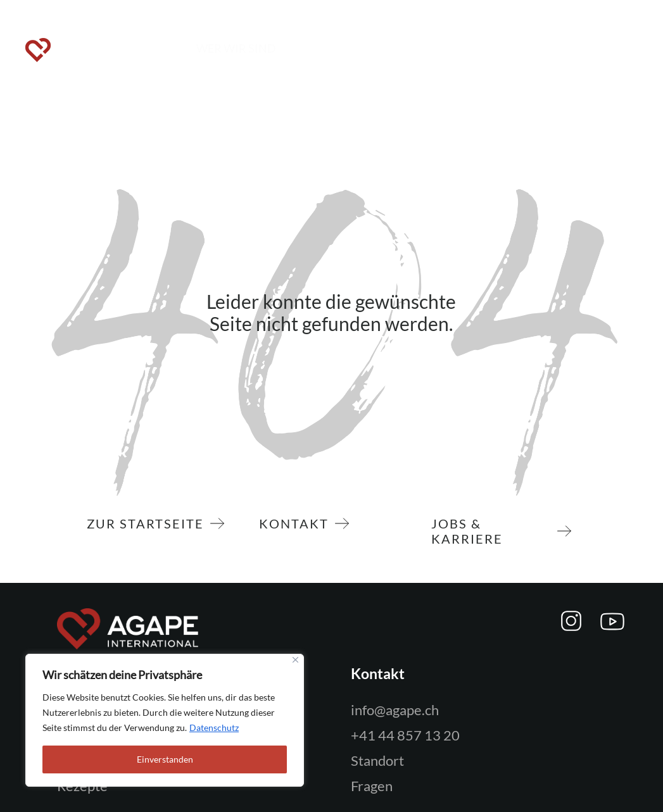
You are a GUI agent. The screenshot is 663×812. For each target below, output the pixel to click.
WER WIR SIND (236, 48)
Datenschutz (214, 728)
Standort (377, 760)
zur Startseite (148, 523)
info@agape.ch (395, 710)
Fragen (372, 786)
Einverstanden (165, 759)
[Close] (295, 660)
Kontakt (297, 523)
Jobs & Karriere (494, 531)
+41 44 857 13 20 (405, 735)
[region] (165, 720)
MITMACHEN (318, 48)
